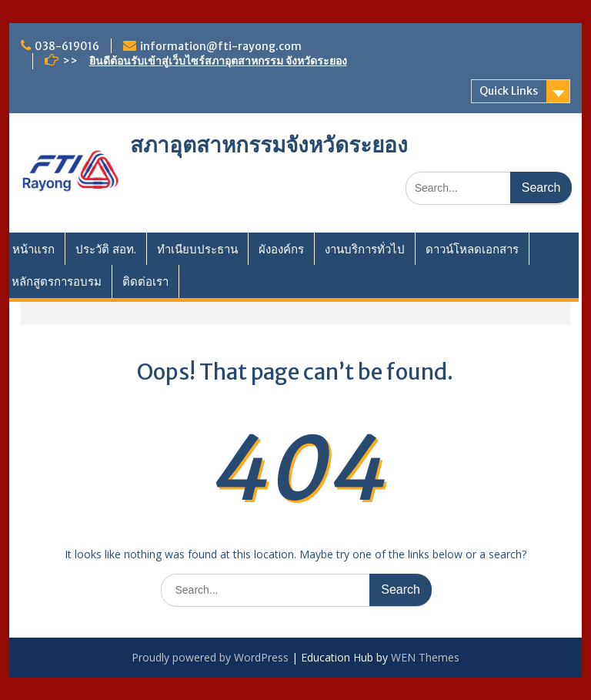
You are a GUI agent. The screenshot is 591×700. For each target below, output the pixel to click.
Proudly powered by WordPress (210, 657)
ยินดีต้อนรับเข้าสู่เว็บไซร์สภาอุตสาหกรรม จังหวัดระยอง (218, 61)
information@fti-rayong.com (221, 46)
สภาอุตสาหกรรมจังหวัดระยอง (269, 145)
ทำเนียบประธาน (197, 249)
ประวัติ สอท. (106, 249)
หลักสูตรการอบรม (57, 281)
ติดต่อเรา (145, 281)
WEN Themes (425, 657)
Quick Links (509, 91)
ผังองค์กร (281, 249)
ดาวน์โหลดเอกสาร (472, 249)
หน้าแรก (33, 249)
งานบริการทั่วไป (365, 249)
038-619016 (67, 46)
